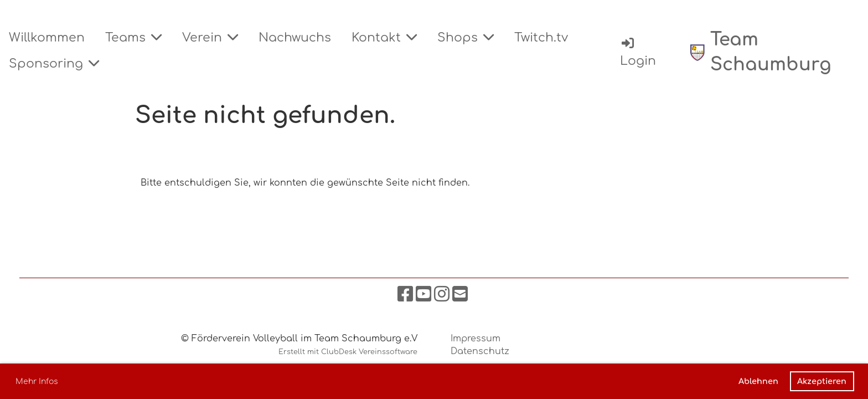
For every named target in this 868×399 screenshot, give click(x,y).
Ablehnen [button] (758, 381)
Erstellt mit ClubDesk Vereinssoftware (348, 352)
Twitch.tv (541, 38)
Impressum (476, 339)
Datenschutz (480, 351)
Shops (466, 37)
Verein (210, 37)
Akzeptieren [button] (822, 381)
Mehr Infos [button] (37, 382)
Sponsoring (54, 63)
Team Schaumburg (771, 52)
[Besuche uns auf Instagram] (442, 295)
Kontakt (384, 37)
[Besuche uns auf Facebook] (405, 295)
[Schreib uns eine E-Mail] (460, 295)
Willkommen (47, 38)
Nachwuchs (295, 38)
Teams (133, 37)
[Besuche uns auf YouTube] (423, 295)
